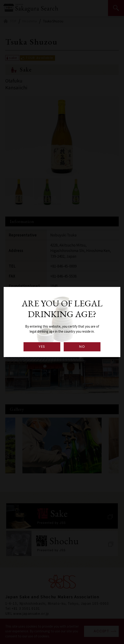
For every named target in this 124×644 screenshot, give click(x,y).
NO (82, 347)
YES (42, 347)
